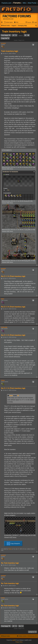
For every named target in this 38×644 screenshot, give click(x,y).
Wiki (24, 3)
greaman (3, 43)
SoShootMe (4, 327)
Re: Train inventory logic (10, 563)
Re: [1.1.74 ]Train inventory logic (13, 276)
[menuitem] (8, 22)
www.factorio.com (8, 19)
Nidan (3, 299)
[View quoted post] (18, 396)
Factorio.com (6, 3)
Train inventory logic (14, 31)
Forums (17, 3)
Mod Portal (32, 3)
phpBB (14, 640)
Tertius (3, 380)
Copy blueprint (13, 544)
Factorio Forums (17, 16)
